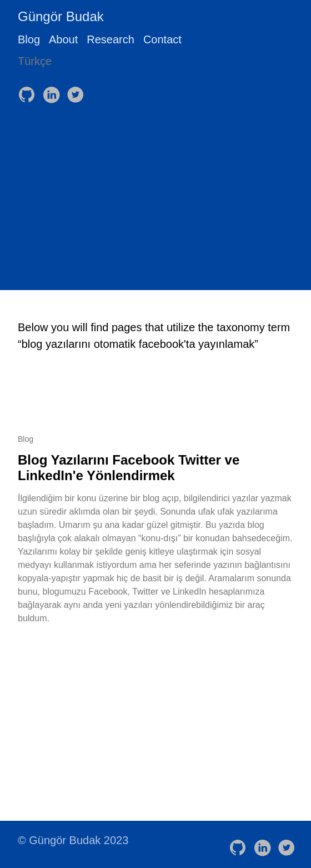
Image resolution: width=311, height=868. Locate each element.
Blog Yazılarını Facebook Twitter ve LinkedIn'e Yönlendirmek (129, 468)
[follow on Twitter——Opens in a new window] (78, 91)
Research (111, 39)
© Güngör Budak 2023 (73, 840)
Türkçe (35, 61)
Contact (162, 39)
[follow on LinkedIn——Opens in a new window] (53, 91)
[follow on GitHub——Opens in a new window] (29, 91)
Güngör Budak (61, 16)
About (63, 39)
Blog (29, 39)
